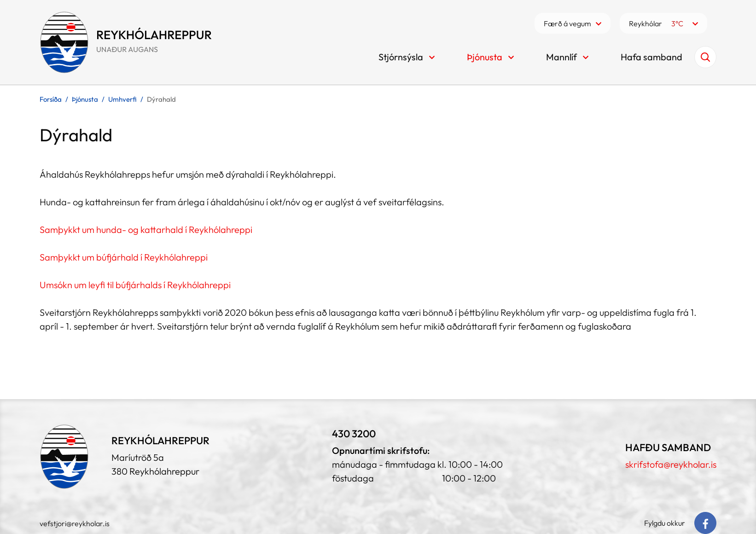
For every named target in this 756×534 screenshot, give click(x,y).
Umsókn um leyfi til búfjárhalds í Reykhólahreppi (135, 285)
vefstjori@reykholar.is (75, 523)
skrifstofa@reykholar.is (671, 464)
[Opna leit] (705, 57)
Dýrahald (161, 99)
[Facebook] (705, 523)
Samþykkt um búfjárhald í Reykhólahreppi (124, 257)
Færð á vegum (567, 23)
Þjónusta (85, 99)
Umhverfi (122, 99)
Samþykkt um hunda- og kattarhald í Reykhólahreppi (146, 229)
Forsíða (51, 99)
